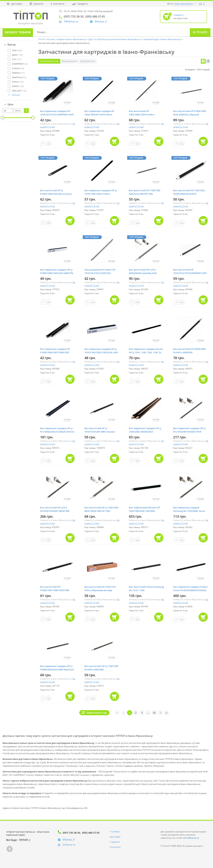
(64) (18, 82)
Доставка (115, 837)
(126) (19, 91)
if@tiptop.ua (69, 845)
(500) (17, 50)
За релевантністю (49, 61)
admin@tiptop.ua (191, 838)
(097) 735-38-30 (71, 833)
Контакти (116, 847)
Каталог (18, 32)
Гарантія (115, 842)
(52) (20, 64)
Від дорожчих (88, 61)
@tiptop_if (101, 21)
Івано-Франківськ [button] (184, 4)
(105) (18, 55)
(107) (17, 59)
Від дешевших (70, 61)
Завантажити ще (97, 713)
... (148, 713)
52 (154, 713)
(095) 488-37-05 (91, 833)
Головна (115, 832)
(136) (18, 86)
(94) (18, 68)
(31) (19, 73)
